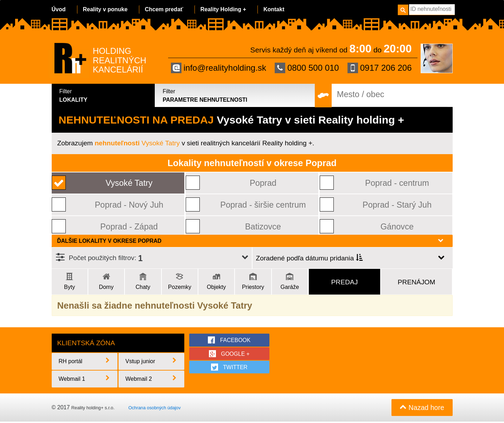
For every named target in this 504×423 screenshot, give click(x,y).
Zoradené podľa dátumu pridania (309, 258)
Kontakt (274, 9)
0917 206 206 (380, 68)
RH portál (85, 362)
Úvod (59, 9)
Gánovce (397, 226)
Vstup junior (152, 362)
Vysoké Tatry (137, 143)
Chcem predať (164, 9)
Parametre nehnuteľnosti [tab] (235, 95)
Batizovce (263, 226)
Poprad (263, 183)
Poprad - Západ (129, 226)
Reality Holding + (223, 9)
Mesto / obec (361, 94)
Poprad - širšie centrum (263, 205)
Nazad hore (422, 409)
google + (229, 354)
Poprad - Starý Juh (397, 205)
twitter (229, 367)
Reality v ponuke (105, 9)
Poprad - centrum (397, 183)
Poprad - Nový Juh (129, 205)
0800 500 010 (307, 68)
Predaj (345, 282)
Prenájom (417, 282)
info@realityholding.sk (219, 68)
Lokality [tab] (104, 95)
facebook (229, 340)
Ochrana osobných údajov (155, 408)
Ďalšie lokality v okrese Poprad (250, 241)
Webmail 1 (85, 379)
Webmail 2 (152, 379)
